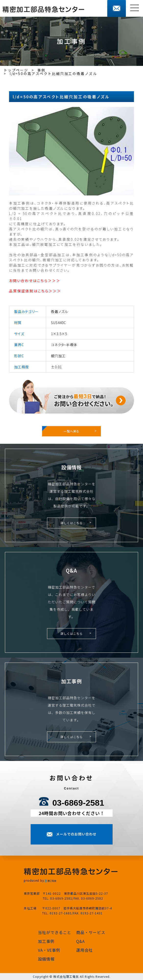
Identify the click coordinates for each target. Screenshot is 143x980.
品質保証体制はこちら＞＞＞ (35, 291)
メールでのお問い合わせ (76, 834)
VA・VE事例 (49, 950)
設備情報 (46, 959)
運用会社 (84, 950)
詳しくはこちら (72, 523)
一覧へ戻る (71, 431)
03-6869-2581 (78, 803)
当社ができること (55, 932)
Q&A (80, 941)
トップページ (16, 70)
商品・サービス (91, 932)
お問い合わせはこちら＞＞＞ (35, 281)
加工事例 (46, 941)
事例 (42, 70)
